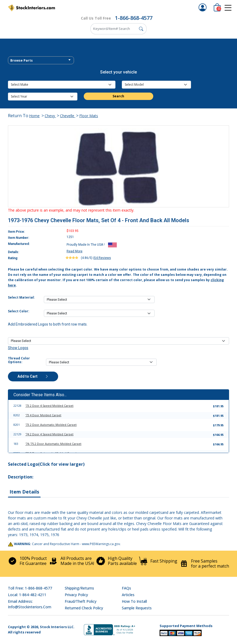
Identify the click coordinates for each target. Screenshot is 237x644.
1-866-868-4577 (134, 18)
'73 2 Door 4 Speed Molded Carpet (49, 406)
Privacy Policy (76, 595)
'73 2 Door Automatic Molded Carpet (51, 425)
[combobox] (41, 60)
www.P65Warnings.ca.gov (101, 544)
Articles (128, 595)
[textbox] (41, 61)
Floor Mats (89, 116)
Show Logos (18, 348)
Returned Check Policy (84, 608)
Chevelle (68, 116)
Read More (75, 251)
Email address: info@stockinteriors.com (30, 604)
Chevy (50, 116)
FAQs (126, 588)
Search (118, 96)
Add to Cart (33, 376)
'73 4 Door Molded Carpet (43, 415)
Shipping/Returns (79, 588)
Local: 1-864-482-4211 (27, 595)
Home (34, 116)
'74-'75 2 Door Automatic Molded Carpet (53, 444)
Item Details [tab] (24, 492)
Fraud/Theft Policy (81, 601)
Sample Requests (137, 608)
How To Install (134, 601)
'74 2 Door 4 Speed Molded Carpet (49, 434)
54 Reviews (103, 258)
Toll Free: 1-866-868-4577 (30, 588)
